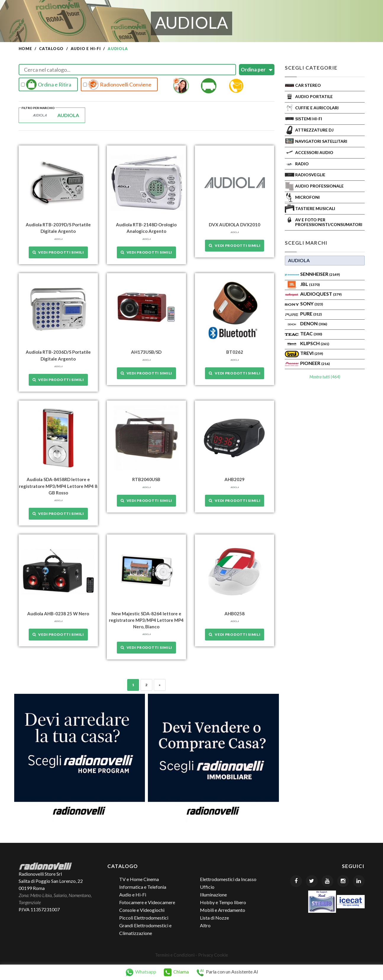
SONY (312, 304)
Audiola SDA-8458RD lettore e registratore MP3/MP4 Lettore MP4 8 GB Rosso (58, 486)
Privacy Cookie (213, 954)
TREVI (312, 353)
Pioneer (315, 363)
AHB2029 (235, 479)
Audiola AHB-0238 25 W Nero (58, 613)
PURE (311, 314)
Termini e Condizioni (175, 954)
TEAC (311, 333)
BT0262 (235, 352)
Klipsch (315, 343)
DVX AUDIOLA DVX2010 (235, 225)
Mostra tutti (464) (325, 377)
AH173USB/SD (146, 352)
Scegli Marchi (306, 243)
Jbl (310, 284)
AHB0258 (235, 613)
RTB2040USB (146, 479)
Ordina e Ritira (46, 84)
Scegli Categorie (311, 68)
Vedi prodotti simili (58, 252)
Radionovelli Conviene (117, 84)
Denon (314, 323)
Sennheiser (320, 274)
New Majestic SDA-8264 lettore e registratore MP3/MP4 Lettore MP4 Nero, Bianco (146, 620)
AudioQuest (321, 294)
